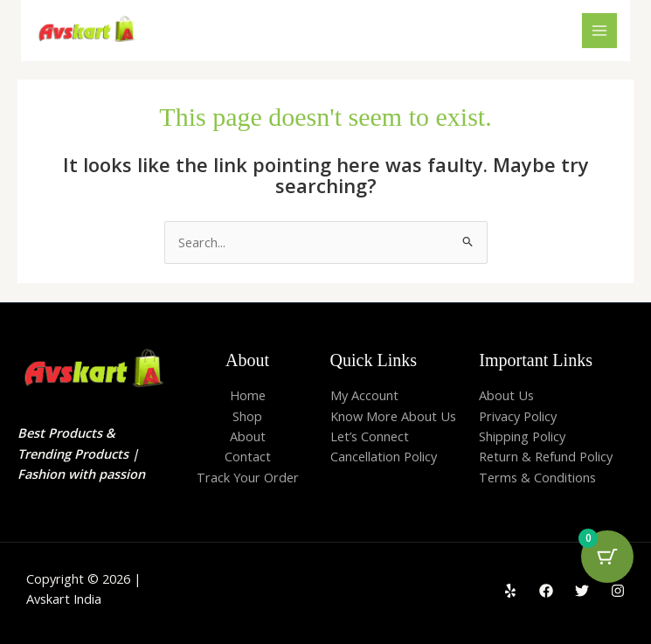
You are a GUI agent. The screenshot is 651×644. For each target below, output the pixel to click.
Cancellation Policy (384, 456)
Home (248, 395)
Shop (247, 416)
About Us (506, 395)
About (248, 436)
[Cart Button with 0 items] (607, 557)
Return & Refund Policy (546, 456)
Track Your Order (248, 477)
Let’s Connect (370, 436)
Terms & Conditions (537, 477)
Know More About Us (393, 416)
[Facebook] (546, 591)
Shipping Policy (522, 436)
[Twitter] (582, 591)
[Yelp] (510, 591)
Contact (248, 456)
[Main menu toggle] (599, 31)
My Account (364, 395)
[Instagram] (618, 591)
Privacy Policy (518, 416)
